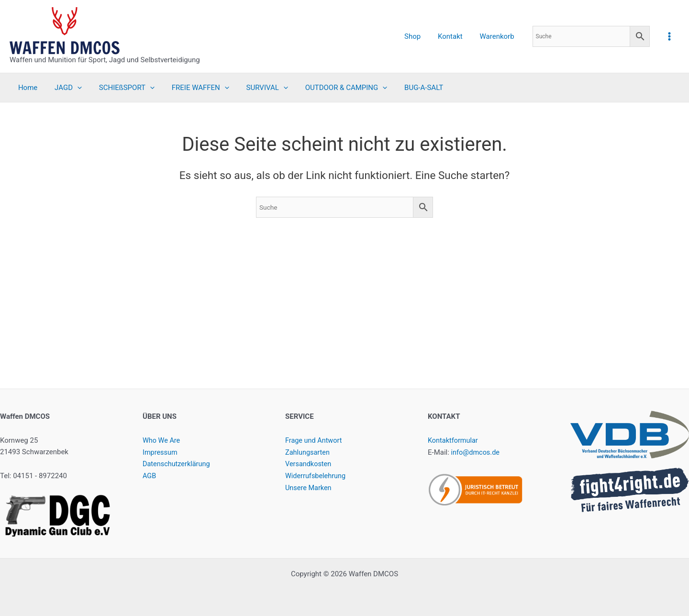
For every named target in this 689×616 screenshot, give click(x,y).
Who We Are (162, 440)
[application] (73, 88)
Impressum (161, 452)
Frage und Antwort (315, 440)
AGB (150, 476)
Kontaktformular (454, 440)
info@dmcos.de (476, 452)
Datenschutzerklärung (178, 464)
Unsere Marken (309, 488)
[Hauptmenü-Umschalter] (670, 36)
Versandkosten (309, 464)
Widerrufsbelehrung (317, 476)
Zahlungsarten (308, 452)
